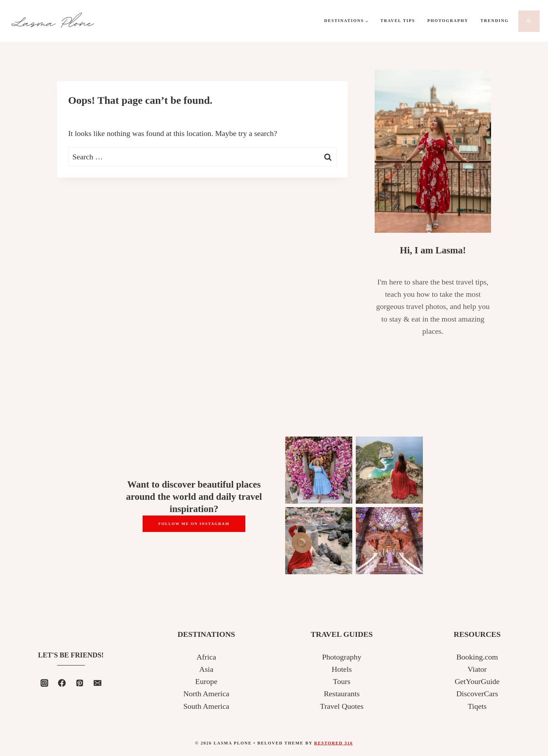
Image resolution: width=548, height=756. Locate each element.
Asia (206, 669)
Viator (477, 669)
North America (206, 694)
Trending (495, 21)
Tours (342, 681)
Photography (448, 21)
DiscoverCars (477, 694)
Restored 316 (334, 743)
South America (206, 706)
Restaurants (342, 694)
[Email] (98, 683)
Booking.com (477, 657)
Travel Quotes (342, 706)
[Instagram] (44, 683)
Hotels (342, 669)
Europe (206, 681)
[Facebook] (62, 683)
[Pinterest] (80, 683)
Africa (206, 657)
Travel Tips (398, 21)
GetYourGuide (477, 681)
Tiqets (477, 706)
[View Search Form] (529, 21)
